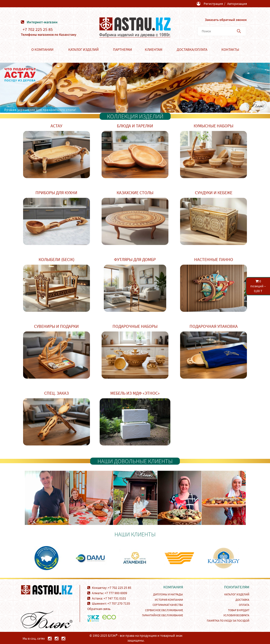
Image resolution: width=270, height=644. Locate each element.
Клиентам (154, 49)
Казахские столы (135, 193)
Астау (56, 126)
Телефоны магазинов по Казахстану (49, 35)
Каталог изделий (83, 49)
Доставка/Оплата (192, 49)
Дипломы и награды (168, 594)
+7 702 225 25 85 (38, 29)
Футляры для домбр (135, 259)
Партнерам (122, 49)
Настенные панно (214, 259)
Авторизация (237, 4)
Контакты (230, 49)
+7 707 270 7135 (119, 603)
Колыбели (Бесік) (57, 259)
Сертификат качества (168, 605)
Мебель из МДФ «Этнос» (135, 393)
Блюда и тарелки (135, 126)
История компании (169, 600)
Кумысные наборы (213, 126)
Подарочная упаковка (214, 326)
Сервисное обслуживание (164, 610)
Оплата (244, 605)
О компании (42, 49)
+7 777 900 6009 (116, 593)
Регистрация (213, 4)
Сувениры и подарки (56, 326)
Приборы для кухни (56, 193)
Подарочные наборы (135, 326)
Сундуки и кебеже (214, 193)
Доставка (242, 600)
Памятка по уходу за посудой (228, 621)
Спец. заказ (57, 393)
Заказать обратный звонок (226, 20)
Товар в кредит (239, 610)
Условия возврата (236, 615)
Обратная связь (99, 609)
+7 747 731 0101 (115, 598)
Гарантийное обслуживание (162, 615)
